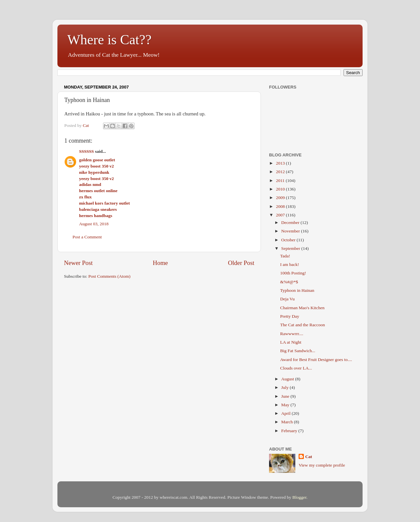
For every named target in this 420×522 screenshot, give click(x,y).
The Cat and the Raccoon (303, 325)
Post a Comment (87, 237)
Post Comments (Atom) (109, 276)
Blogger (299, 497)
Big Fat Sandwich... (298, 351)
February (290, 431)
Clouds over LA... (296, 368)
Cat (309, 457)
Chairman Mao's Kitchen (302, 308)
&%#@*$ (289, 282)
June (286, 396)
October (289, 240)
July (285, 387)
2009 (281, 198)
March (288, 422)
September (291, 248)
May (286, 405)
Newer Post (78, 263)
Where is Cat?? (109, 40)
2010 (281, 189)
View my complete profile (322, 465)
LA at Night (291, 342)
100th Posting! (293, 273)
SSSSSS (86, 151)
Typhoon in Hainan (297, 290)
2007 (281, 215)
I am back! (290, 264)
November (291, 231)
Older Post (241, 263)
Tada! (285, 256)
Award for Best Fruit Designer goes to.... (316, 360)
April (286, 413)
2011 (281, 181)
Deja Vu (287, 299)
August (288, 379)
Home (160, 263)
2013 (281, 163)
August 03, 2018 (94, 224)
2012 (281, 172)
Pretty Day (290, 316)
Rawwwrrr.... (292, 334)
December (291, 222)
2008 (281, 206)
